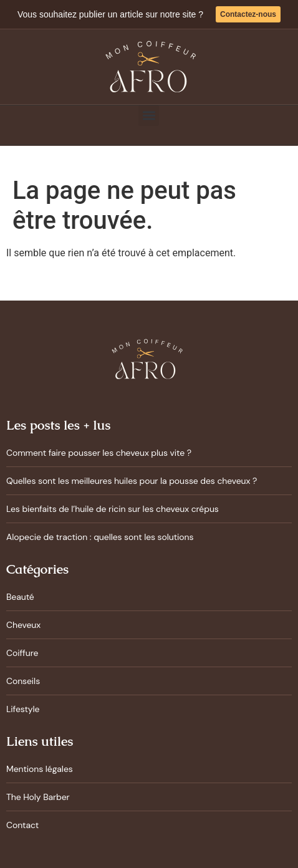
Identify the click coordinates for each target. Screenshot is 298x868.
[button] (149, 116)
